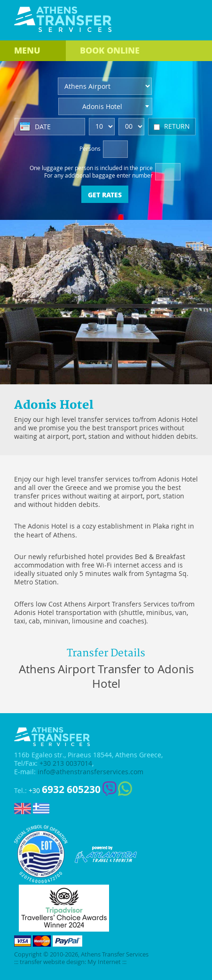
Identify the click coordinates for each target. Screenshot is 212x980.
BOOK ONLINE (110, 50)
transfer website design (52, 962)
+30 (65, 789)
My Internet (104, 962)
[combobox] (105, 106)
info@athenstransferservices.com (90, 772)
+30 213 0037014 (66, 763)
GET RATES (105, 194)
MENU (27, 50)
